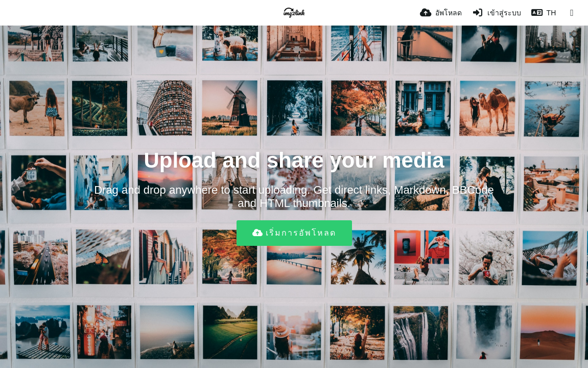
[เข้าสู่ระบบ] (497, 13)
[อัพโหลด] (441, 13)
